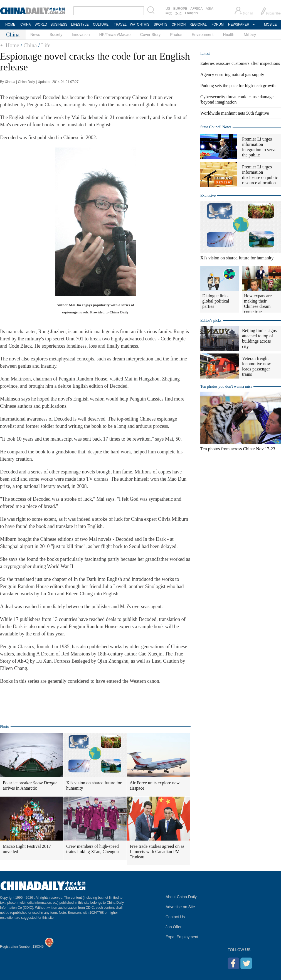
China (30, 45)
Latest (205, 54)
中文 (169, 13)
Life (46, 45)
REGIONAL (198, 24)
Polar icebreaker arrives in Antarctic (30, 785)
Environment (203, 35)
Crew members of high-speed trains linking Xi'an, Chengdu (93, 849)
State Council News (216, 127)
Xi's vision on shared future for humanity (94, 785)
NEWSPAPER (238, 24)
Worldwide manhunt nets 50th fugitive (235, 113)
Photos (176, 35)
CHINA (25, 24)
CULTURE (101, 24)
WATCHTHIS (140, 24)
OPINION (179, 24)
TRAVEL (120, 24)
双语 (179, 13)
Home (12, 45)
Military (250, 35)
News (35, 35)
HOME (10, 24)
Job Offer (173, 927)
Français (191, 13)
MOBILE (270, 24)
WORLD (41, 24)
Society (56, 35)
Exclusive (208, 196)
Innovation (81, 35)
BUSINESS (59, 24)
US (168, 9)
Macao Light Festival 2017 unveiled (27, 849)
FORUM (218, 24)
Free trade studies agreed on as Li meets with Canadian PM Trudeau (157, 852)
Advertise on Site (180, 907)
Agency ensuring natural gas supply (232, 74)
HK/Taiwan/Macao (115, 35)
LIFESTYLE (80, 24)
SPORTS (160, 24)
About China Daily (181, 897)
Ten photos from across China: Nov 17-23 (238, 449)
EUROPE (180, 9)
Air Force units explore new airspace (155, 785)
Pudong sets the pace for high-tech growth (238, 86)
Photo (5, 727)
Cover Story (150, 35)
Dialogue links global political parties (216, 301)
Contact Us (175, 917)
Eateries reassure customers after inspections (240, 63)
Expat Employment (182, 937)
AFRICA (196, 9)
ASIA (209, 9)
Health (228, 35)
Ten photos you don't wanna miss (226, 386)
